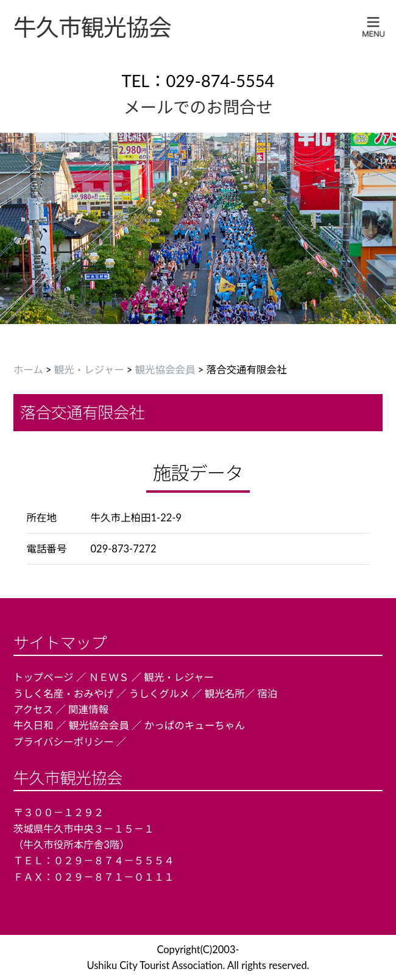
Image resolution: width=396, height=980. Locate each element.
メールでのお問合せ (198, 107)
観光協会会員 (165, 370)
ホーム (28, 370)
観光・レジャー (89, 370)
